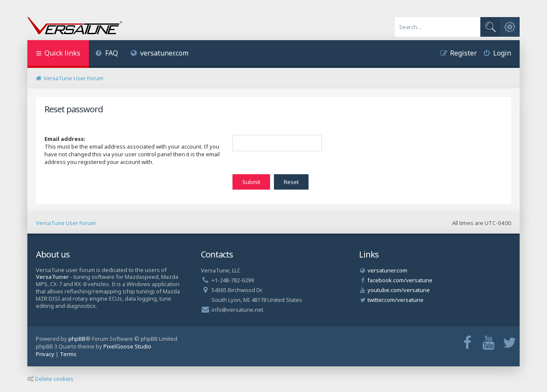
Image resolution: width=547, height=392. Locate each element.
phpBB (77, 339)
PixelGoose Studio (127, 346)
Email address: (65, 139)
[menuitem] (107, 54)
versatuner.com (160, 53)
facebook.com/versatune (400, 280)
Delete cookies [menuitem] (50, 379)
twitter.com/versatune (396, 300)
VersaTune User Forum (66, 223)
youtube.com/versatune (399, 290)
